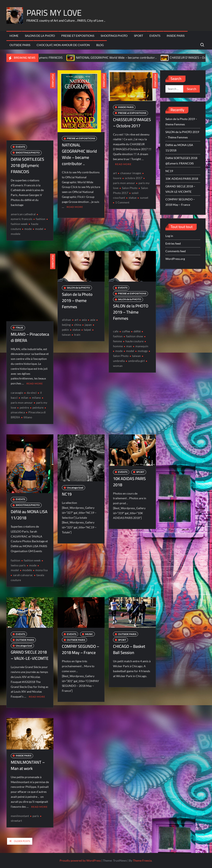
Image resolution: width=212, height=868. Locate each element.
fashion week (32, 560)
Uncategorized (75, 487)
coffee (126, 331)
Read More (75, 207)
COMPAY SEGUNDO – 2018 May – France (81, 649)
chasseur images (131, 173)
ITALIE (19, 328)
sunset (144, 198)
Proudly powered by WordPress (80, 860)
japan (88, 325)
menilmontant (20, 816)
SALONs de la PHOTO (40, 36)
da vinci (32, 393)
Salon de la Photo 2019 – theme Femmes (77, 300)
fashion (41, 219)
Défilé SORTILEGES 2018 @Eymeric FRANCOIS (39, 58)
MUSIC (89, 634)
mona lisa (42, 570)
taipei (87, 330)
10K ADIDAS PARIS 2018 (129, 481)
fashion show (135, 336)
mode (28, 229)
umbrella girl (136, 361)
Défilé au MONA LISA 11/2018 (29, 515)
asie (93, 320)
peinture (38, 407)
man (129, 346)
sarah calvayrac (23, 575)
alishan (66, 320)
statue (132, 198)
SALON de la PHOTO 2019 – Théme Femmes (131, 312)
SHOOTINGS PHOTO (114, 36)
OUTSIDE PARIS (20, 45)
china (78, 325)
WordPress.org (175, 259)
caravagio (17, 393)
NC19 (67, 494)
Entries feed (173, 243)
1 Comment (122, 202)
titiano (28, 417)
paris (36, 816)
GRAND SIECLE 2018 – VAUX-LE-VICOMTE (30, 655)
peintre (24, 407)
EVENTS (155, 36)
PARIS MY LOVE (54, 13)
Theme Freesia (142, 860)
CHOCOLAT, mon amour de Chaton (63, 45)
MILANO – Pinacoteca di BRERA (30, 337)
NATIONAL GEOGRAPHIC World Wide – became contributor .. (123, 58)
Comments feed (176, 251)
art (115, 173)
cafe (116, 331)
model (39, 229)
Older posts (22, 841)
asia (84, 320)
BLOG (100, 45)
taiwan (136, 356)
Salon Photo (130, 188)
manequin (142, 346)
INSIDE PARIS (176, 36)
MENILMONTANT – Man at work (28, 765)
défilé (137, 331)
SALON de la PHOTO (78, 288)
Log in (169, 236)
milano (36, 398)
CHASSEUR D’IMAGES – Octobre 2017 (132, 123)
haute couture (134, 341)
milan (25, 398)
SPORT (139, 36)
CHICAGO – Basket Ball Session (129, 649)
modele (27, 570)
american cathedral (23, 214)
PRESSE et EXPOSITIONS (78, 36)
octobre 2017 (134, 178)
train (77, 335)
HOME (14, 36)
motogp (143, 351)
